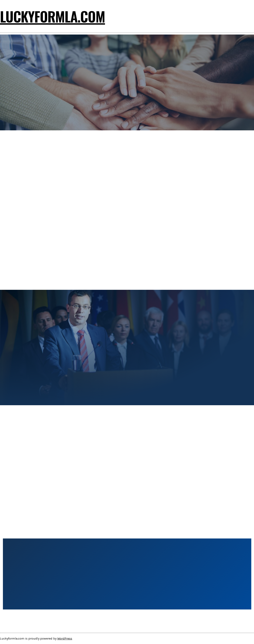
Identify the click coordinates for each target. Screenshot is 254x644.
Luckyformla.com (52, 16)
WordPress (65, 638)
